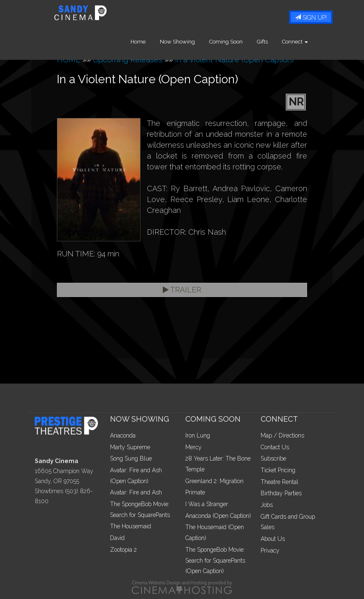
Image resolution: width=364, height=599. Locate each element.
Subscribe (273, 458)
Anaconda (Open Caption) (218, 516)
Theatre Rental (279, 482)
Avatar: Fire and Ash (136, 492)
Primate (195, 492)
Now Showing (191, 42)
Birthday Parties (281, 493)
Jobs (267, 505)
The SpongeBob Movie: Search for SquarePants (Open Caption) (215, 560)
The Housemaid (131, 526)
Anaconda (123, 435)
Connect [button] (309, 42)
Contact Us (275, 447)
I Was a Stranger (207, 504)
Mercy (194, 447)
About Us (273, 539)
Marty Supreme (130, 447)
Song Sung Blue (131, 458)
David (117, 538)
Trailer (182, 290)
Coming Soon (240, 42)
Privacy (270, 550)
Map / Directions (282, 435)
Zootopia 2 (123, 550)
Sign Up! (311, 18)
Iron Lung (198, 435)
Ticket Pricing (278, 470)
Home (152, 42)
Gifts (276, 42)
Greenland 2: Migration (214, 481)
